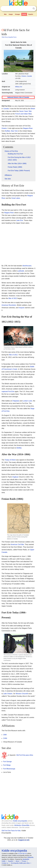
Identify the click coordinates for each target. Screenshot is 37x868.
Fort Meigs (7, 765)
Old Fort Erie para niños (25, 755)
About (17, 861)
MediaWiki (26, 859)
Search (34, 8)
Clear (30, 9)
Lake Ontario (8, 694)
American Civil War (17, 544)
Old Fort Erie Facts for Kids (11, 831)
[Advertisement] (18, 22)
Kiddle (4, 861)
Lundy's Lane (27, 401)
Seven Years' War (25, 111)
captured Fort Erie (8, 391)
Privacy (24, 861)
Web (5, 14)
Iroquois (22, 308)
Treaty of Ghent (10, 460)
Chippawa (16, 401)
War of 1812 (13, 298)
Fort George (7, 762)
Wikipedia (30, 857)
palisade (21, 271)
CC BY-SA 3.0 (22, 853)
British (33, 109)
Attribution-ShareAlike (22, 825)
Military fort (19, 87)
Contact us (5, 863)
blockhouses (27, 266)
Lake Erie (20, 220)
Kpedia (24, 14)
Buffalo (19, 448)
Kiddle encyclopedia (20, 821)
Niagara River (28, 128)
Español (31, 14)
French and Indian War (23, 114)
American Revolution (9, 305)
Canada (29, 76)
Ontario (24, 76)
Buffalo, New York (11, 131)
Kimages (17, 14)
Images (11, 14)
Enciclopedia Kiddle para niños (20, 863)
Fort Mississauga (9, 769)
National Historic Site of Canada (18, 97)
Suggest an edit (24, 840)
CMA (5, 735)
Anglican (15, 477)
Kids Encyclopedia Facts (9, 37)
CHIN (5, 738)
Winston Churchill (22, 694)
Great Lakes (16, 198)
